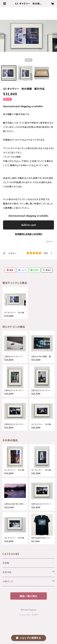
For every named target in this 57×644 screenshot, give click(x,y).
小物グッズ (8, 582)
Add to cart (28, 225)
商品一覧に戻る (29, 596)
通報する (50, 242)
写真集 (6, 563)
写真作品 (7, 572)
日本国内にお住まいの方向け (29, 234)
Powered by (28, 615)
